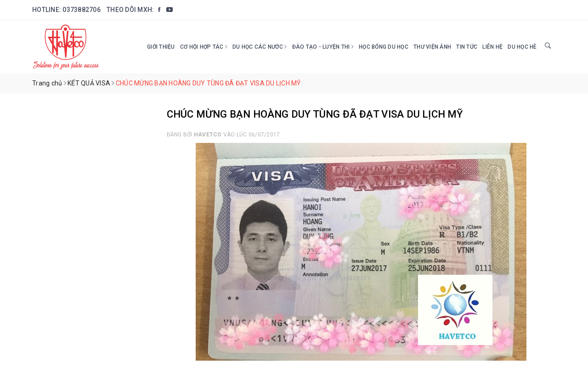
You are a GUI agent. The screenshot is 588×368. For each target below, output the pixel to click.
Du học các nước (260, 47)
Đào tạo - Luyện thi (323, 47)
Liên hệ (492, 47)
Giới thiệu (161, 47)
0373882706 (82, 10)
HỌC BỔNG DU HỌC (384, 47)
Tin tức (467, 47)
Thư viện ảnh (432, 47)
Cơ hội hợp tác (204, 47)
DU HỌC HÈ (522, 47)
